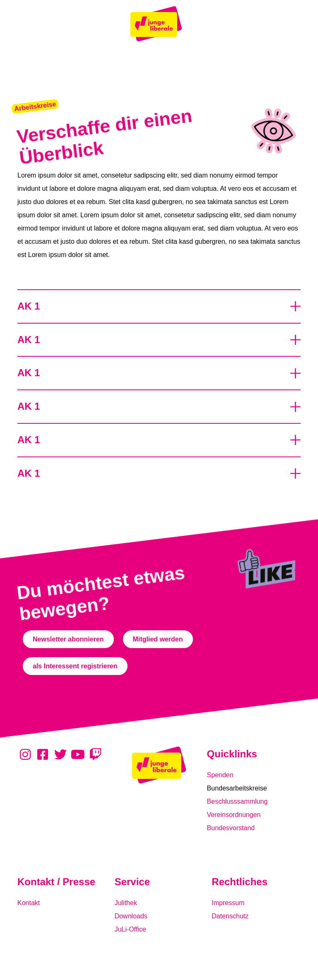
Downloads (131, 916)
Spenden (220, 775)
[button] (35, 107)
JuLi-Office (130, 929)
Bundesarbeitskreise (237, 788)
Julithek (126, 903)
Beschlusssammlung (237, 801)
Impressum (228, 903)
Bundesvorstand (231, 828)
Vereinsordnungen (234, 815)
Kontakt (29, 903)
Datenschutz (230, 916)
